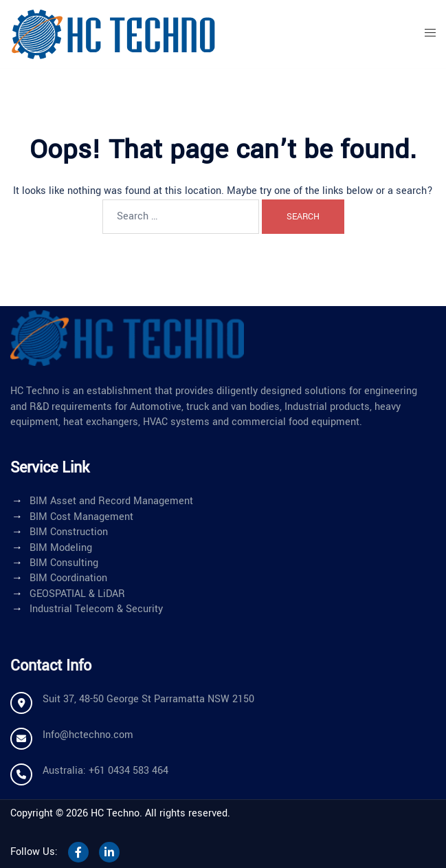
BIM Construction (69, 532)
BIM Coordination (68, 578)
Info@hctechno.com (88, 735)
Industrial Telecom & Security (96, 609)
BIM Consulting (64, 563)
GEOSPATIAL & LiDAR (77, 594)
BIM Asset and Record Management (111, 501)
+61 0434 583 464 (129, 771)
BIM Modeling (61, 548)
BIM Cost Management (81, 517)
